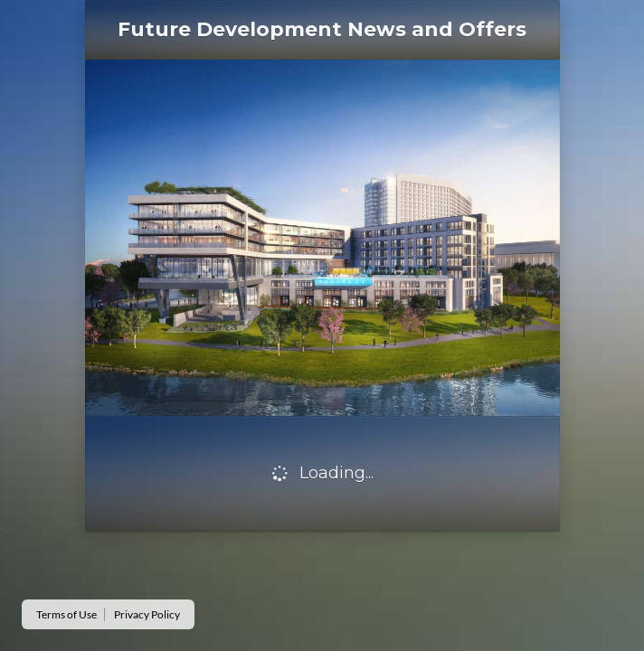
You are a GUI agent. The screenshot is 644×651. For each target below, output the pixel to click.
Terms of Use (66, 614)
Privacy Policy (147, 614)
